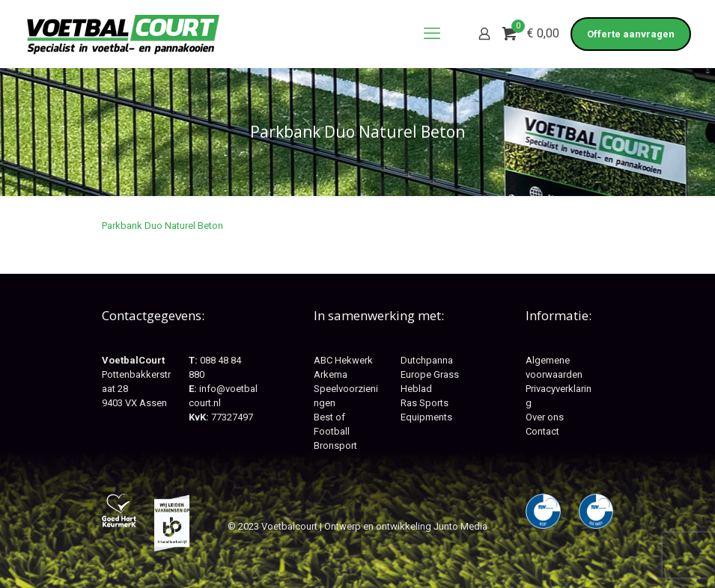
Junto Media (460, 526)
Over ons (545, 417)
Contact (542, 431)
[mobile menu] (432, 34)
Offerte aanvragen (631, 34)
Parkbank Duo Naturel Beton (162, 226)
